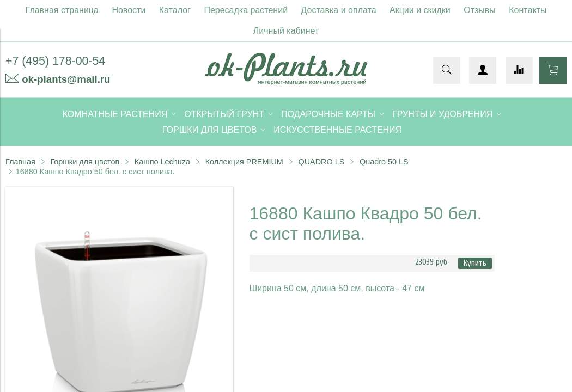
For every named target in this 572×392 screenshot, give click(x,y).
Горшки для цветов (85, 162)
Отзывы (480, 10)
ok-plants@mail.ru (66, 79)
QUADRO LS (322, 162)
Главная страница (62, 10)
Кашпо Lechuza (162, 162)
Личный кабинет (286, 31)
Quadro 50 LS (384, 162)
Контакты (528, 10)
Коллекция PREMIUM (244, 162)
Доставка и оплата (339, 10)
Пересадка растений (246, 10)
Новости (129, 10)
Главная (20, 162)
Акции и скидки (420, 10)
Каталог (175, 10)
